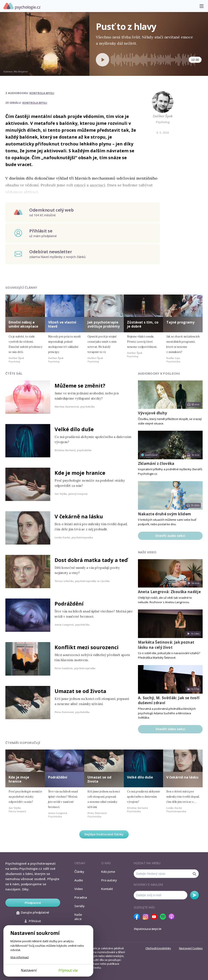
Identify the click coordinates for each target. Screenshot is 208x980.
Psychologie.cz (22, 6)
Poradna (81, 897)
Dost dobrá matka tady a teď (91, 560)
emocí (80, 185)
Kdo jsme (108, 872)
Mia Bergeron (21, 72)
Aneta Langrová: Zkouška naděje (169, 592)
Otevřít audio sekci (170, 536)
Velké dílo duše (74, 429)
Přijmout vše (68, 970)
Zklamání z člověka (156, 463)
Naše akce (78, 917)
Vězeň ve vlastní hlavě (62, 324)
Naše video (147, 552)
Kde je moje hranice (80, 473)
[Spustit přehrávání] (102, 60)
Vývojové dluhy (153, 413)
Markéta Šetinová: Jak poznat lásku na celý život (166, 645)
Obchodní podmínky (158, 948)
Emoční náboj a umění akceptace (23, 324)
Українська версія (148, 929)
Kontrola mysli (42, 93)
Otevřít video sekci (170, 729)
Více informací (19, 957)
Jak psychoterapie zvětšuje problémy (104, 324)
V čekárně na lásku (79, 516)
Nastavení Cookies (191, 948)
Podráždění (69, 604)
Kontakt (107, 889)
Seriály (79, 906)
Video (79, 889)
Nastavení (29, 970)
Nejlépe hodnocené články (104, 834)
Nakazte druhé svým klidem (165, 514)
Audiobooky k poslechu (159, 373)
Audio (79, 880)
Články (79, 872)
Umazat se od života (80, 691)
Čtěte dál (14, 373)
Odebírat (194, 895)
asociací (98, 185)
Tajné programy (180, 322)
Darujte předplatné (33, 912)
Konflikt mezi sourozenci (87, 647)
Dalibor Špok (163, 116)
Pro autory (109, 880)
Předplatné (33, 903)
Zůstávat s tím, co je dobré (143, 324)
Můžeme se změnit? (80, 385)
